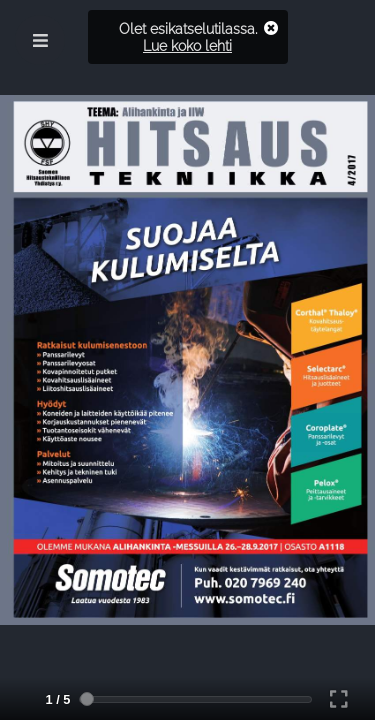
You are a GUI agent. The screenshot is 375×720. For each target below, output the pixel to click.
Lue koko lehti (187, 45)
